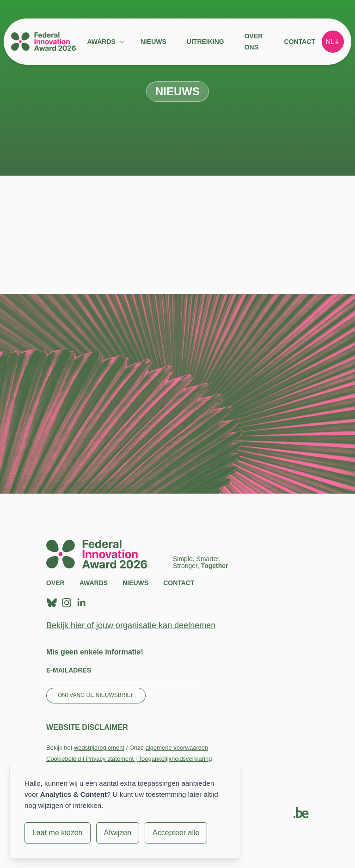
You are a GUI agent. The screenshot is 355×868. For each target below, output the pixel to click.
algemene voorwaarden (177, 748)
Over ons (254, 42)
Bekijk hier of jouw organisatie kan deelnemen (131, 625)
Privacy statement (110, 759)
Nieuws (153, 42)
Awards (101, 42)
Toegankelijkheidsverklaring (175, 759)
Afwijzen (118, 833)
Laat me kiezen (58, 833)
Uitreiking (205, 42)
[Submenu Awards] (122, 42)
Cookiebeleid (64, 759)
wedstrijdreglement (99, 748)
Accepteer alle (176, 833)
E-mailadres (69, 670)
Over (55, 583)
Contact (300, 42)
